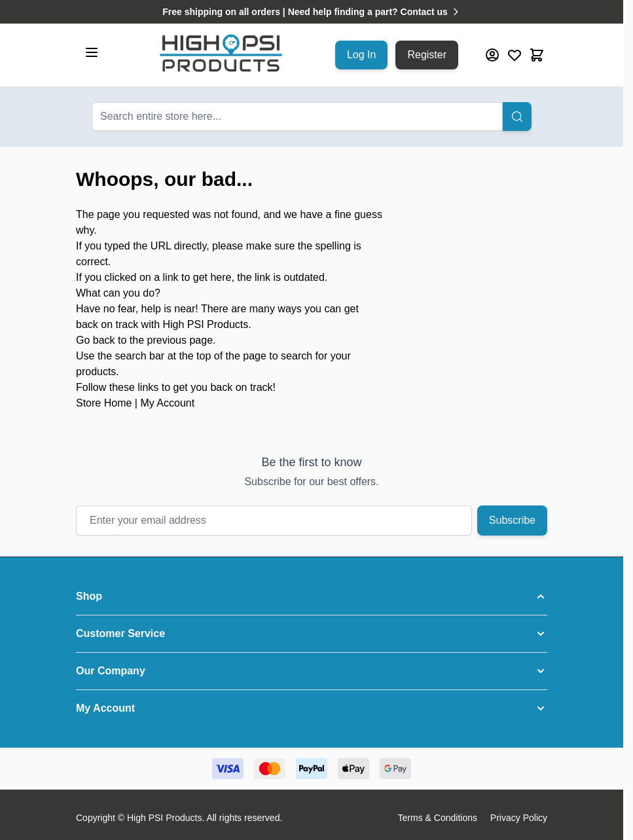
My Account (167, 403)
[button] (312, 596)
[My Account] (492, 55)
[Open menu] (92, 52)
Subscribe (512, 520)
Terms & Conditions (438, 818)
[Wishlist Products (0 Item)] (515, 55)
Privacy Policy (519, 818)
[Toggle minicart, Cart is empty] (537, 55)
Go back (96, 340)
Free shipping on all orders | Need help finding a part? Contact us (312, 12)
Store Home (104, 403)
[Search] (517, 117)
